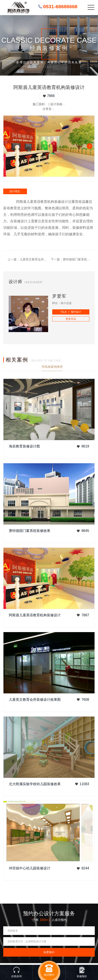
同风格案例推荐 (52, 367)
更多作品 (71, 319)
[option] (49, 146)
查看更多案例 (86, 367)
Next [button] (90, 146)
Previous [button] (8, 146)
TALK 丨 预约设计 (71, 312)
